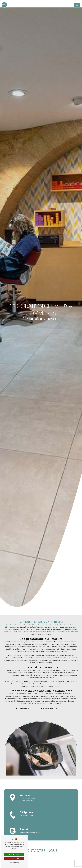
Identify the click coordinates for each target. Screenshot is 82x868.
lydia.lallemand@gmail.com (30, 833)
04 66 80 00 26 (26, 815)
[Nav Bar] (77, 5)
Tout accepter (14, 854)
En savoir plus (22, 708)
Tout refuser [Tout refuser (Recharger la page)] (14, 859)
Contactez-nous (49, 708)
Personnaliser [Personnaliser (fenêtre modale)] (14, 863)
